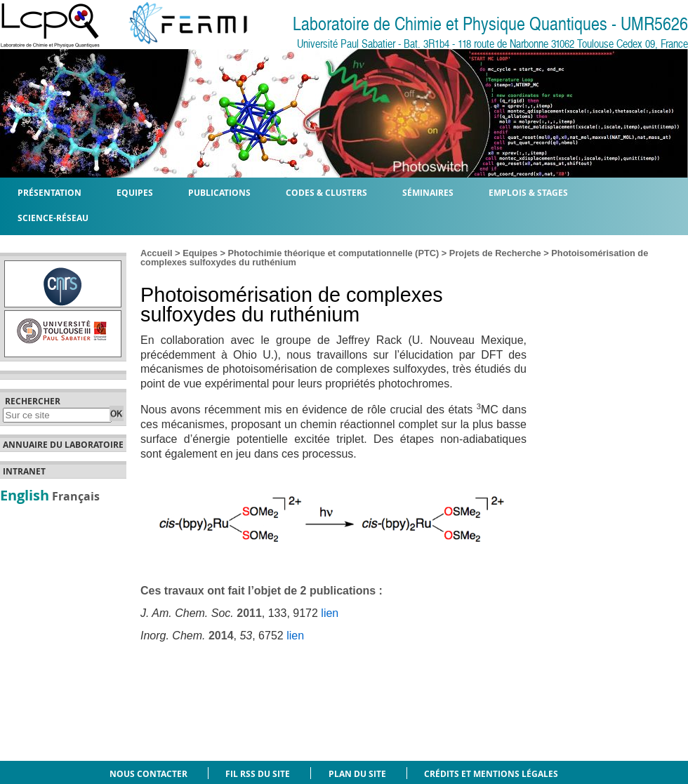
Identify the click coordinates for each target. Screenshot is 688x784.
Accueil (157, 253)
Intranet (24, 472)
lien (330, 613)
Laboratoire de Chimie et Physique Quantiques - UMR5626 (490, 24)
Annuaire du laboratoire (63, 445)
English (25, 495)
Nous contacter (148, 774)
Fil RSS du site (258, 774)
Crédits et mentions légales (491, 774)
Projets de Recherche (495, 253)
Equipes (200, 253)
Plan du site (357, 774)
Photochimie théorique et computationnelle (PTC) (334, 253)
